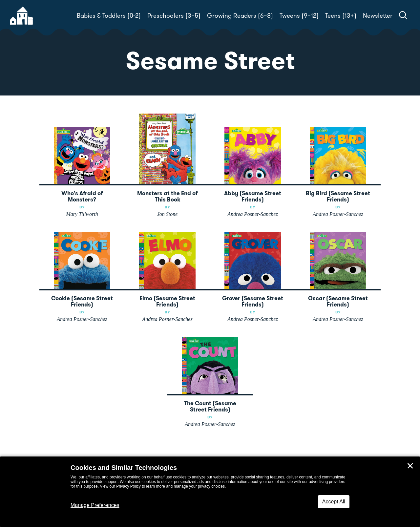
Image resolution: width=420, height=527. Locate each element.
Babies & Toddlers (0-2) (109, 16)
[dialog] (210, 492)
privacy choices (211, 486)
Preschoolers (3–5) (174, 16)
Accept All (334, 502)
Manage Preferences (95, 505)
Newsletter (378, 16)
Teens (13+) (341, 16)
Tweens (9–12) (299, 16)
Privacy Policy (128, 486)
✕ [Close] (410, 466)
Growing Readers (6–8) (240, 16)
